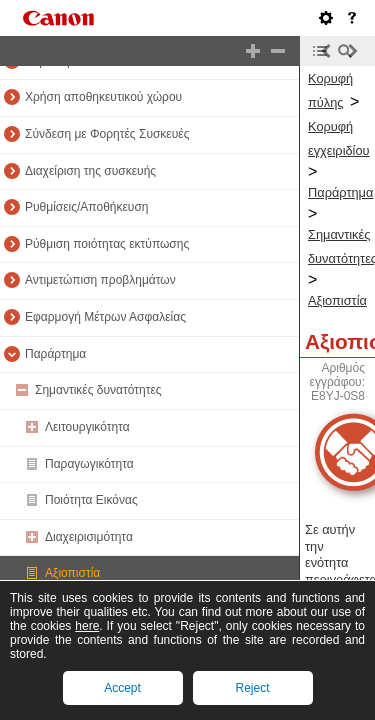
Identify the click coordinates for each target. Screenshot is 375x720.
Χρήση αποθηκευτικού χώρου (103, 97)
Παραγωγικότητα (89, 464)
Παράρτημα (55, 354)
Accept (122, 688)
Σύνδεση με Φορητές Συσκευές (107, 134)
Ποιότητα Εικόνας (91, 500)
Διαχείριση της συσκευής (90, 171)
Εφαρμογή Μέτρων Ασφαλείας (105, 317)
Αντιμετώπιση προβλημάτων (100, 280)
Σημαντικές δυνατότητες (98, 390)
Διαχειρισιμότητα (89, 537)
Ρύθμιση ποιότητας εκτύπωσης (107, 244)
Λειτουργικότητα (87, 427)
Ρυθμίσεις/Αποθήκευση (87, 207)
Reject (252, 688)
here (87, 626)
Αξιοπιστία (72, 573)
